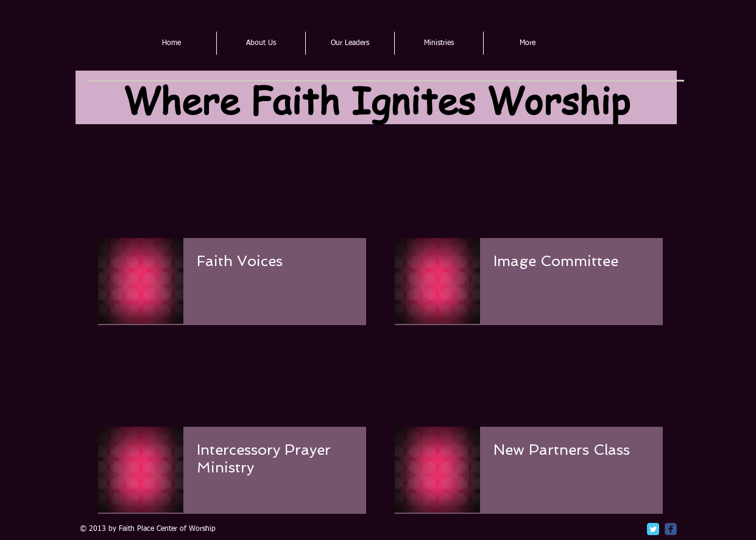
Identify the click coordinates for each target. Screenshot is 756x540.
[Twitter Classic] (653, 529)
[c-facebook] (671, 529)
